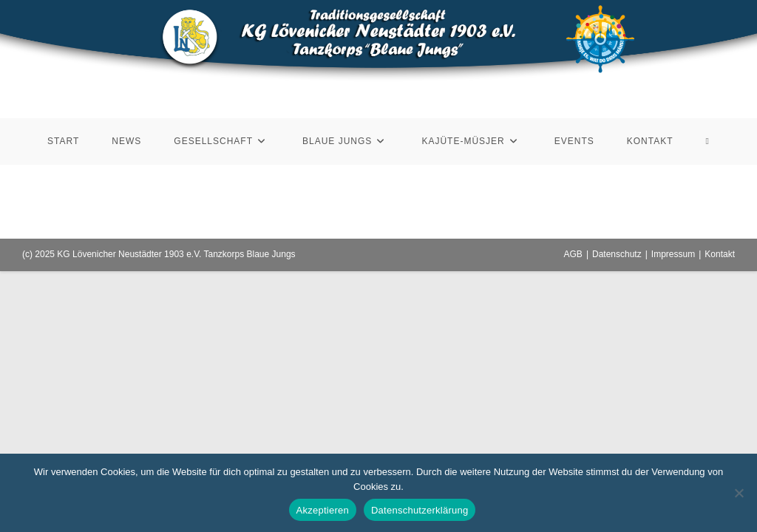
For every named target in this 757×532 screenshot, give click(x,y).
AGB (573, 254)
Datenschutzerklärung (420, 510)
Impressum (673, 254)
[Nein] (739, 493)
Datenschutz (617, 254)
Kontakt (720, 254)
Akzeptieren (323, 510)
